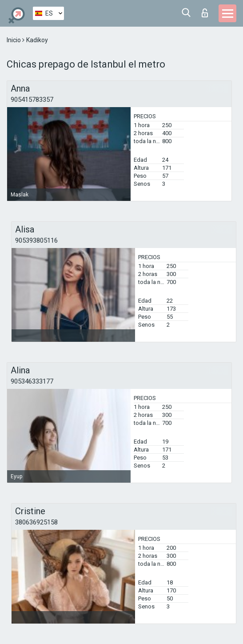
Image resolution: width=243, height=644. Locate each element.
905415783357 (32, 100)
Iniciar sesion (205, 13)
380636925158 (36, 522)
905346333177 (32, 381)
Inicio (14, 40)
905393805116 (36, 240)
